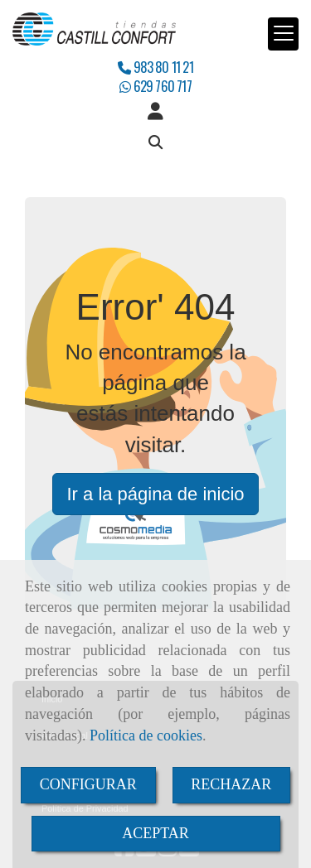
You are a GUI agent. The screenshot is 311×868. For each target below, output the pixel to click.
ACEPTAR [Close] (155, 833)
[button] (155, 112)
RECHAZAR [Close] (231, 784)
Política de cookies (146, 735)
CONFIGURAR (88, 784)
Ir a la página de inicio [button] (155, 494)
